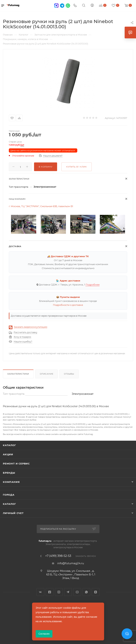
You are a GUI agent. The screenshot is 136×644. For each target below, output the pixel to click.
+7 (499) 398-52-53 (58, 556)
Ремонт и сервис (16, 464)
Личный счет (13, 513)
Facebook (50, 592)
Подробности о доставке (68, 305)
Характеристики (18, 374)
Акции (8, 454)
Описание (46, 374)
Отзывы (69, 374)
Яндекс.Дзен (96, 592)
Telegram (68, 592)
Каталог (9, 445)
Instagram (59, 592)
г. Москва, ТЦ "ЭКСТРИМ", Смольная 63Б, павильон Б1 (41, 206)
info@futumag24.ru (71, 563)
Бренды (9, 473)
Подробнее (93, 285)
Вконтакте (40, 592)
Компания (11, 482)
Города (9, 495)
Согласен (44, 634)
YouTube (77, 592)
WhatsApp (86, 592)
